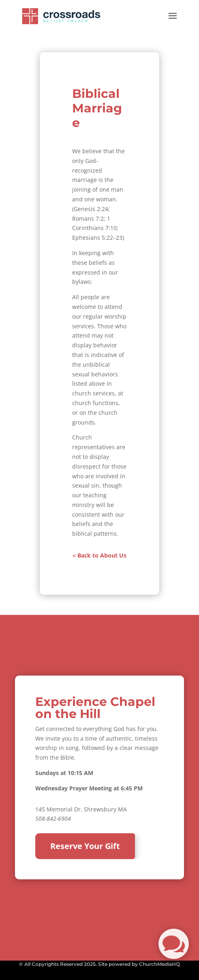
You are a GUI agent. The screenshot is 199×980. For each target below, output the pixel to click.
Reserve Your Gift (85, 846)
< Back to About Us (99, 555)
